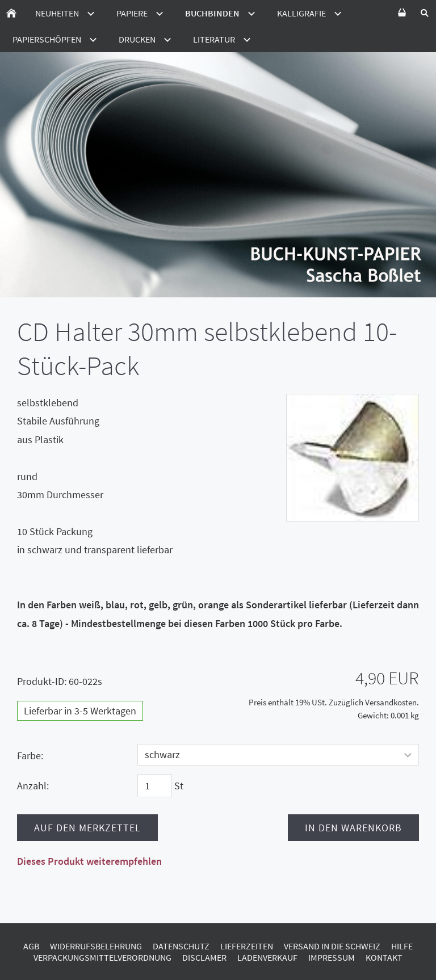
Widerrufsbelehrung (96, 946)
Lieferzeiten (247, 946)
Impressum (332, 957)
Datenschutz (181, 946)
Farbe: (30, 756)
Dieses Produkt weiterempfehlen (89, 861)
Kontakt (384, 957)
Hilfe (402, 946)
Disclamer (204, 957)
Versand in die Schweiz (332, 946)
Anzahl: (33, 786)
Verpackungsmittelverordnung (102, 957)
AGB (31, 946)
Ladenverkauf (267, 957)
